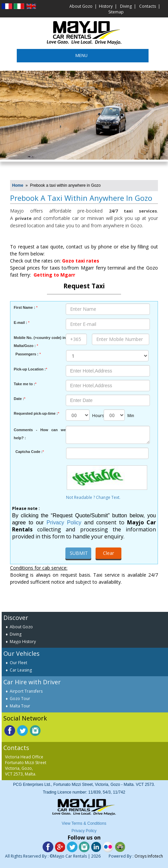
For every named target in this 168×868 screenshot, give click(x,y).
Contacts (148, 6)
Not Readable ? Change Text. (107, 498)
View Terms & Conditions (84, 823)
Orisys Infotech (149, 856)
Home (18, 185)
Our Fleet (18, 663)
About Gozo (81, 6)
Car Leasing (21, 670)
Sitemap (116, 12)
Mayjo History (23, 642)
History (106, 6)
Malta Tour (20, 706)
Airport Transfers (26, 691)
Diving (126, 6)
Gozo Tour (20, 699)
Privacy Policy (64, 523)
